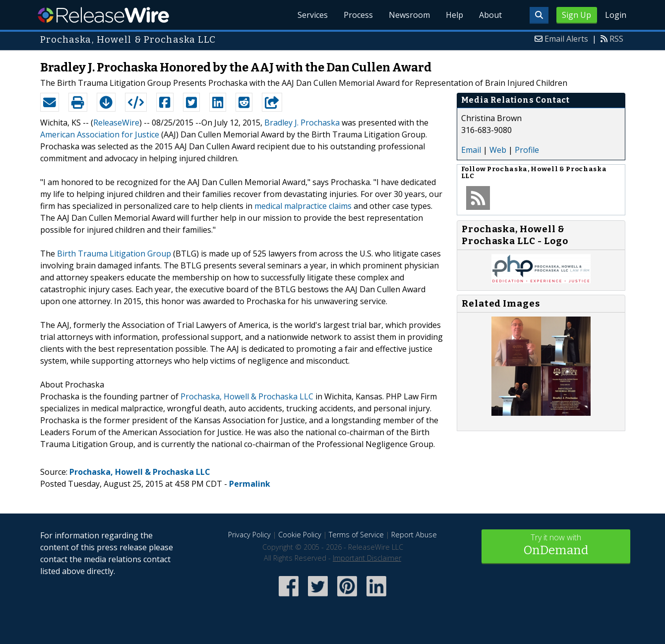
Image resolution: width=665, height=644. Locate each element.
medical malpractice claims (303, 206)
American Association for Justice (100, 134)
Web (498, 150)
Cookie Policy (300, 535)
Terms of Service (356, 535)
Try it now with (556, 546)
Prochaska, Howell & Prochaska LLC (247, 396)
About (490, 15)
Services (313, 15)
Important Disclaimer (367, 558)
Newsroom (409, 15)
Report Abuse (414, 535)
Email (471, 150)
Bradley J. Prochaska (302, 123)
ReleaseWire (103, 15)
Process (358, 15)
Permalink (250, 484)
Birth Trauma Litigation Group (114, 254)
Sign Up (576, 15)
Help (454, 15)
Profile (527, 150)
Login (616, 15)
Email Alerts (566, 39)
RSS (616, 39)
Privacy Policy (249, 535)
